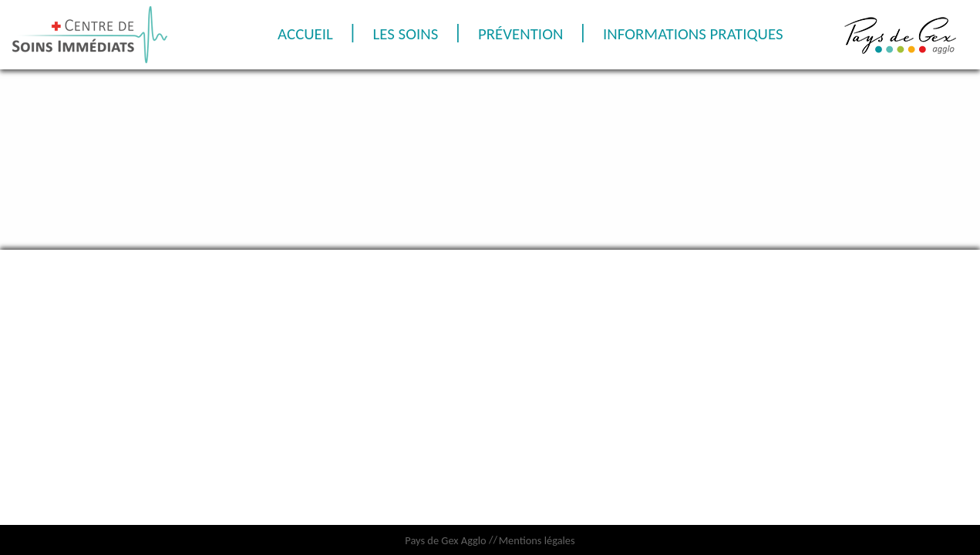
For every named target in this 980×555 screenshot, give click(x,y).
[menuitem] (407, 34)
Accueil (407, 34)
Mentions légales (537, 540)
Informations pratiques (536, 67)
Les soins (514, 34)
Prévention (637, 34)
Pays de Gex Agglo (445, 540)
